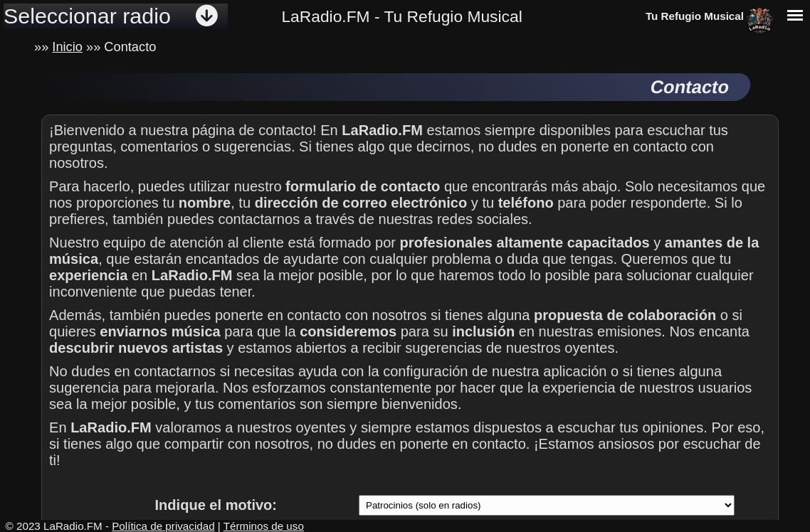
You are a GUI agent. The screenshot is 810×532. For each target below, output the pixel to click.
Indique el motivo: (216, 505)
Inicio (67, 47)
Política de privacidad (163, 526)
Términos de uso (264, 526)
